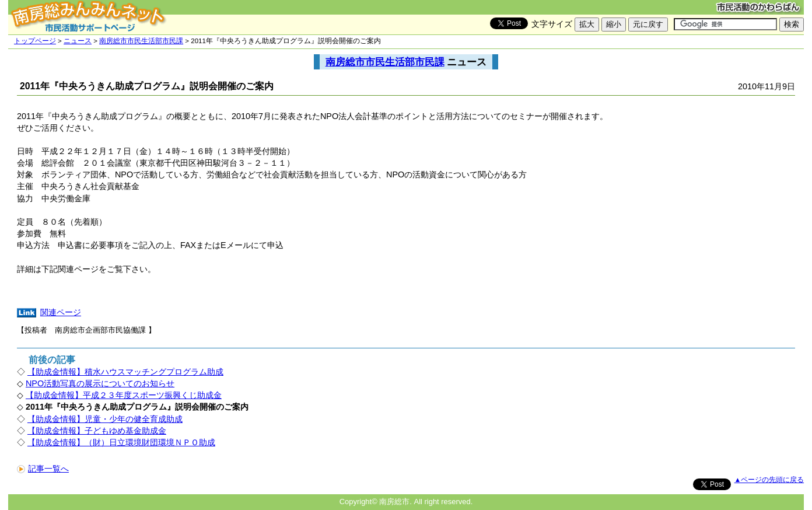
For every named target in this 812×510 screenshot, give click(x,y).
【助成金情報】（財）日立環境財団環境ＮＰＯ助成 (121, 442)
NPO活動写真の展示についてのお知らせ (100, 383)
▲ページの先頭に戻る (769, 480)
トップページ (35, 41)
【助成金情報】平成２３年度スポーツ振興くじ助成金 (124, 395)
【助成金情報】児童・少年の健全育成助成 (105, 419)
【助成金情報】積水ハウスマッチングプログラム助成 (125, 372)
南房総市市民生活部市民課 (141, 41)
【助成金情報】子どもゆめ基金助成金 (97, 431)
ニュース (78, 41)
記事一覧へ (43, 469)
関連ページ (61, 312)
